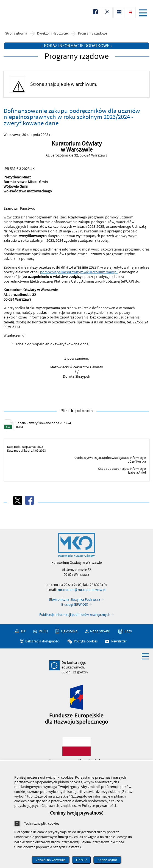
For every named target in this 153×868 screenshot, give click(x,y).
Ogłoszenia (69, 631)
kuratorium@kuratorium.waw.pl (81, 590)
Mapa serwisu (100, 631)
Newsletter (119, 641)
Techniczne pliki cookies (41, 823)
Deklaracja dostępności (42, 641)
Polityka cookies (86, 641)
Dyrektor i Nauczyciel (53, 34)
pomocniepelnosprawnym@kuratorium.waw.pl (79, 272)
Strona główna (16, 34)
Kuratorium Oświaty (33, 13)
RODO (43, 631)
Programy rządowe (92, 34)
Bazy (128, 631)
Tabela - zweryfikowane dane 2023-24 (43, 423)
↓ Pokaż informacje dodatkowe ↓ (76, 46)
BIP (24, 631)
